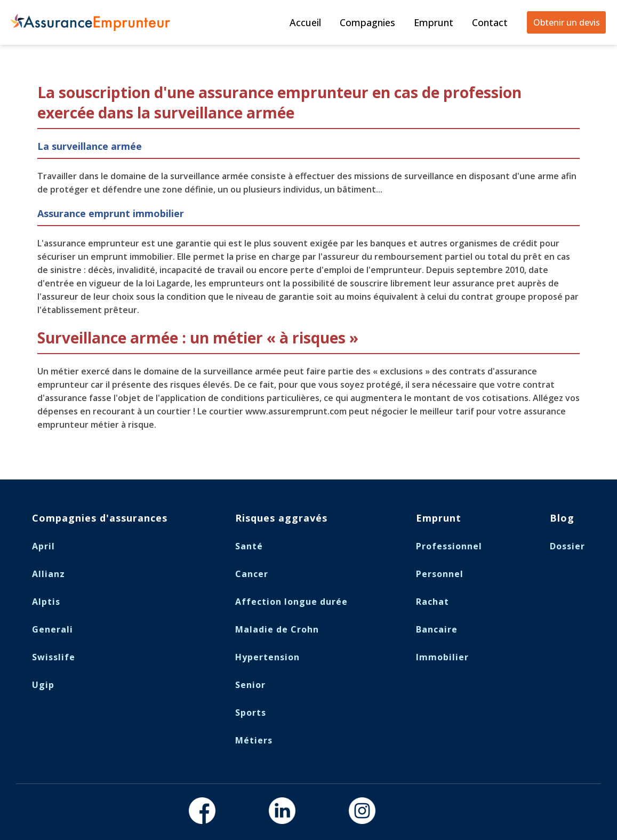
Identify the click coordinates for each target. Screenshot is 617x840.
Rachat (432, 602)
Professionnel (449, 546)
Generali (53, 629)
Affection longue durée (291, 602)
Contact (490, 22)
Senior (250, 685)
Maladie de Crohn (277, 629)
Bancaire (437, 629)
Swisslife (54, 657)
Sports (251, 713)
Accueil (305, 22)
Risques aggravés (281, 518)
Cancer (252, 574)
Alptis (46, 602)
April (43, 546)
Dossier (567, 546)
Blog (562, 518)
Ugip (43, 685)
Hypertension (267, 657)
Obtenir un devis (567, 22)
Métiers (254, 740)
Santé (249, 546)
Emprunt (434, 22)
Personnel (440, 574)
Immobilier (442, 657)
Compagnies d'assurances (100, 518)
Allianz (49, 574)
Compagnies (367, 22)
